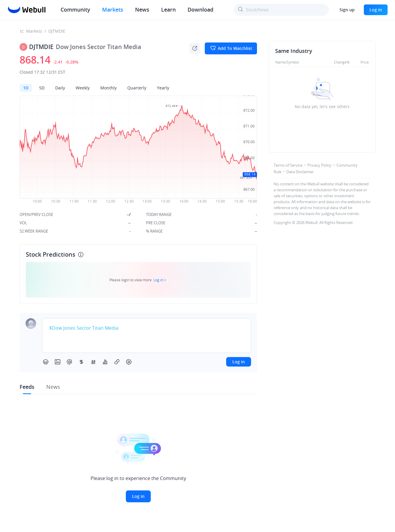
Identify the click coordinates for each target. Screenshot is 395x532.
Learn (168, 10)
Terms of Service (288, 165)
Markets (113, 10)
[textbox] (147, 328)
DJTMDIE (57, 31)
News (142, 10)
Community (75, 10)
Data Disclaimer (300, 172)
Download (200, 10)
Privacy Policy (319, 165)
